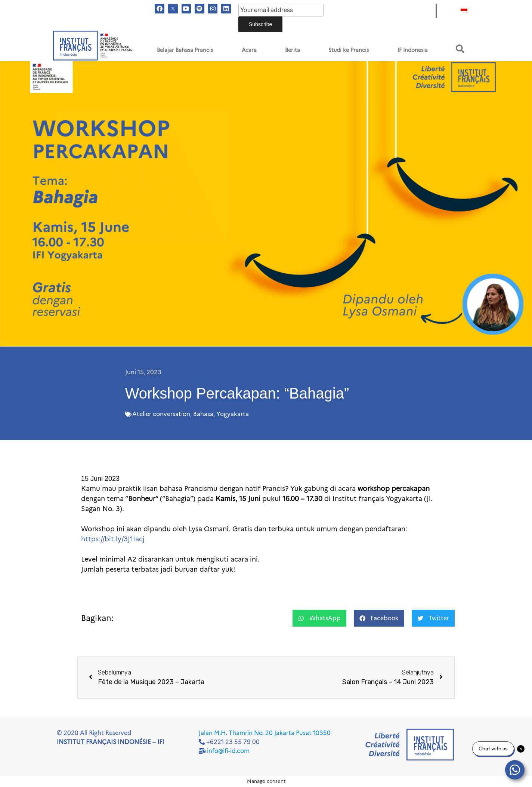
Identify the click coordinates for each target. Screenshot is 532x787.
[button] (460, 49)
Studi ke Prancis (349, 50)
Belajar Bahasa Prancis (185, 50)
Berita (293, 50)
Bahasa (203, 414)
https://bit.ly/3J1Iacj (113, 539)
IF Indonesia (413, 50)
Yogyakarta (233, 414)
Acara (249, 50)
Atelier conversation (161, 414)
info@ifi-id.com (228, 751)
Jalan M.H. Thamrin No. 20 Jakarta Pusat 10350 (265, 733)
